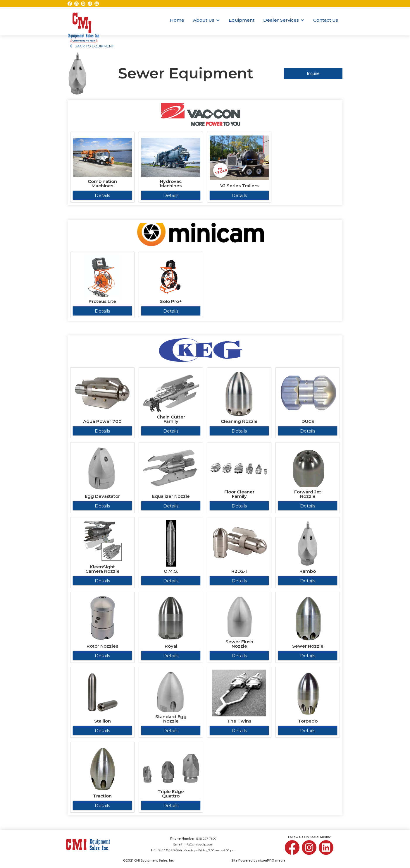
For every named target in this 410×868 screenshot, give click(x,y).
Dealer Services (281, 20)
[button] (206, 20)
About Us (204, 20)
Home (177, 20)
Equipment (242, 20)
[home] (84, 21)
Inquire (313, 73)
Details (102, 195)
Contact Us (326, 20)
